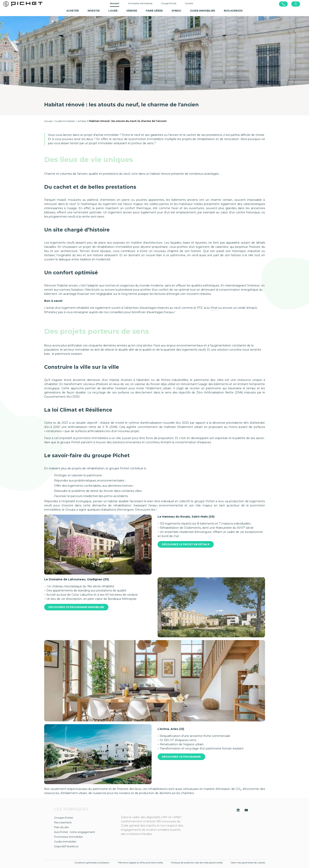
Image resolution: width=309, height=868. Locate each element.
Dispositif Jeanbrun (66, 846)
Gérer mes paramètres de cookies (248, 863)
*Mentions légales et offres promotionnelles (140, 863)
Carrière (189, 3)
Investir (94, 11)
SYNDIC (176, 11)
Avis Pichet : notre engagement (75, 832)
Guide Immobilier (65, 121)
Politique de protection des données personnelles (197, 863)
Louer (113, 11)
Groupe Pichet (169, 3)
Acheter (73, 11)
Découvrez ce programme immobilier (76, 607)
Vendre (132, 11)
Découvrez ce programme (181, 757)
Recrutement (63, 822)
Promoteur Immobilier (69, 837)
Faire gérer (154, 11)
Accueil (115, 3)
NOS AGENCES (233, 11)
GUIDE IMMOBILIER (203, 11)
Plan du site (61, 827)
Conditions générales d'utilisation (92, 863)
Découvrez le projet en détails (186, 544)
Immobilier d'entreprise (140, 3)
